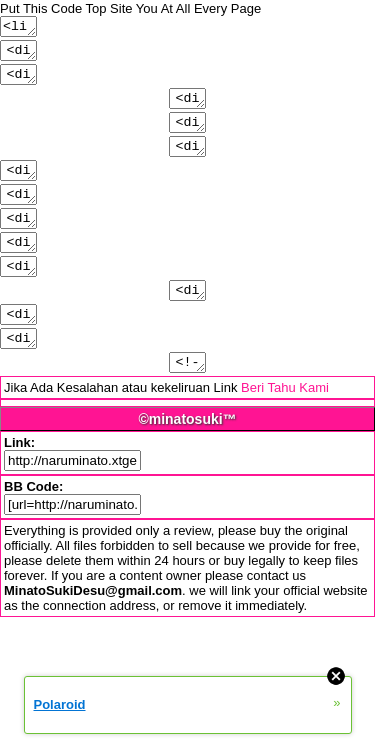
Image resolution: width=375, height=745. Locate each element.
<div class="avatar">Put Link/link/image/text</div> (19, 271)
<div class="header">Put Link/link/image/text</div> (19, 82)
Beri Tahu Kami (285, 432)
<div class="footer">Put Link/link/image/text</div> (19, 190)
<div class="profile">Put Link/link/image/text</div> (187, 325)
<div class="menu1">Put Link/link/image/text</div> (187, 109)
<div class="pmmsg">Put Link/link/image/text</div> (19, 379)
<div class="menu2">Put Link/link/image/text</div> (187, 136)
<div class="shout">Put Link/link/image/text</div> (19, 217)
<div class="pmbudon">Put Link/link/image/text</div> (19, 298)
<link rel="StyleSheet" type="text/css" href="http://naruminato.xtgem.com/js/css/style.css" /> (19, 28)
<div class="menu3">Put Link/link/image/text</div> (187, 163)
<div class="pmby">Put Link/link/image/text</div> (19, 352)
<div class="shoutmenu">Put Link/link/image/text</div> (19, 244)
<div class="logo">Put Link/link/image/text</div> (19, 55)
